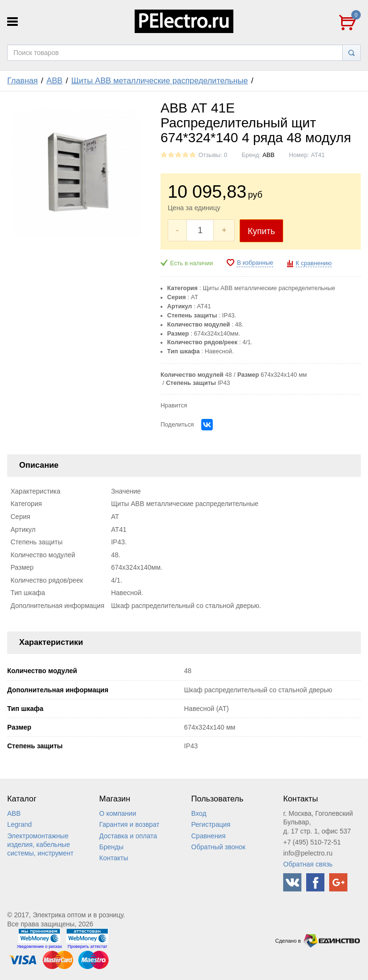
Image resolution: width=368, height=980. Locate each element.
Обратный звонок (218, 847)
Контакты (114, 858)
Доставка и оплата (128, 836)
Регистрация (211, 824)
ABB (55, 81)
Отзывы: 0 (213, 155)
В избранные (255, 263)
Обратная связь (308, 864)
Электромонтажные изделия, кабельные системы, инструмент (40, 845)
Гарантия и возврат (129, 824)
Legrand (19, 824)
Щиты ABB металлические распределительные (160, 81)
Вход (199, 813)
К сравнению (314, 263)
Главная (23, 81)
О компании (118, 813)
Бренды (111, 847)
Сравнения (208, 836)
